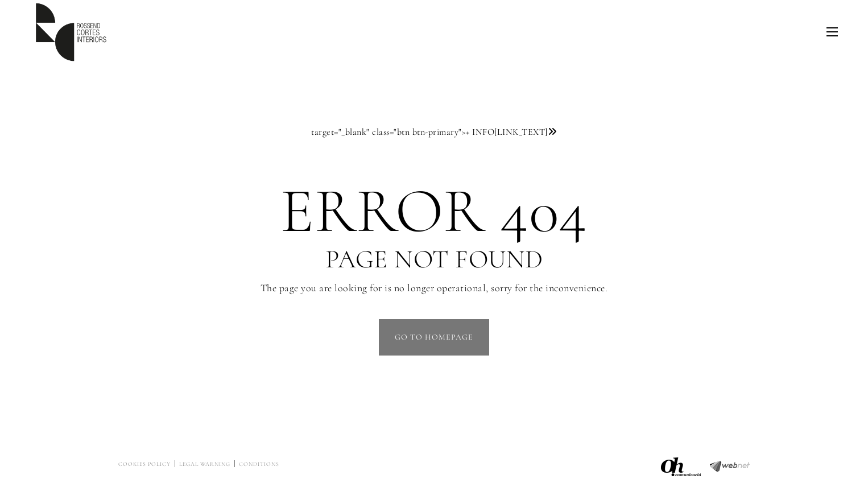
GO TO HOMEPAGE (434, 337)
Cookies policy (144, 464)
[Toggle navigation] (832, 32)
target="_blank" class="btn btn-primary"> (434, 132)
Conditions (259, 464)
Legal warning (205, 464)
